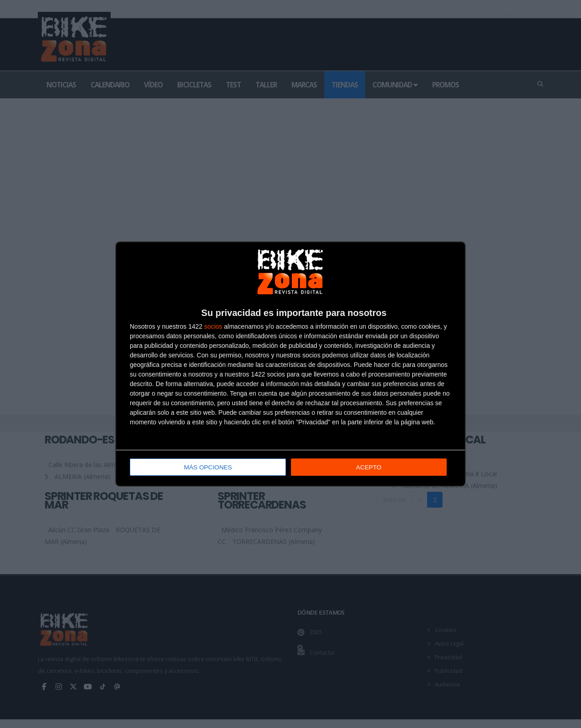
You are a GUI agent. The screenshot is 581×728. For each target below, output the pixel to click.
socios (213, 327)
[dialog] (290, 364)
